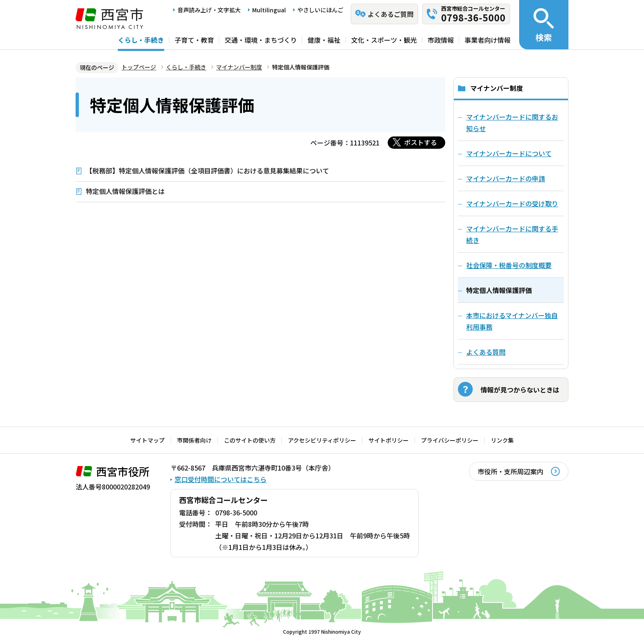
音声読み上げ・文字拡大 (209, 10)
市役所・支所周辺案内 (511, 471)
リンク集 (502, 440)
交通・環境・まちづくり (261, 40)
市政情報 (441, 40)
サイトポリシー (389, 440)
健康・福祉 (324, 40)
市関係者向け (194, 440)
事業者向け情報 (488, 40)
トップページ (139, 67)
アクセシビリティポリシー (322, 440)
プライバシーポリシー (450, 440)
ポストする (421, 142)
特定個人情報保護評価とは (125, 191)
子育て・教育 (194, 40)
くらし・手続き (141, 40)
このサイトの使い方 (250, 440)
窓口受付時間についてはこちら (221, 479)
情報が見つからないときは (520, 390)
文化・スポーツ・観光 (384, 40)
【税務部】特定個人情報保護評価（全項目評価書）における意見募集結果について (207, 171)
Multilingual (269, 10)
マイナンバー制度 (239, 67)
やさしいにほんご (320, 10)
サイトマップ (147, 440)
